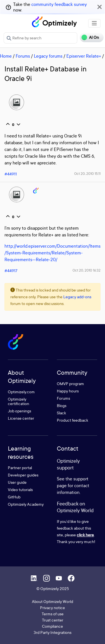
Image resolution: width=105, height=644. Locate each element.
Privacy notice (53, 608)
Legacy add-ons (77, 297)
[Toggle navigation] (94, 23)
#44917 (11, 271)
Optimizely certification (18, 401)
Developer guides (23, 475)
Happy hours (68, 391)
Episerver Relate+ (84, 56)
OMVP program (70, 384)
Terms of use (53, 614)
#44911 (11, 174)
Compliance (53, 626)
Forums (23, 56)
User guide (17, 482)
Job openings (19, 411)
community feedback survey (59, 4)
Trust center (53, 620)
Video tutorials (20, 490)
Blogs (62, 405)
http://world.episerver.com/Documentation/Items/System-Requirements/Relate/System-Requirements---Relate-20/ (53, 253)
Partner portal (20, 468)
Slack (61, 413)
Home (6, 56)
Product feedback (73, 420)
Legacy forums (48, 56)
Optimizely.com (21, 392)
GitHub (14, 497)
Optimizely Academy (26, 504)
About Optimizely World (53, 601)
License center (21, 418)
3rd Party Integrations (53, 632)
